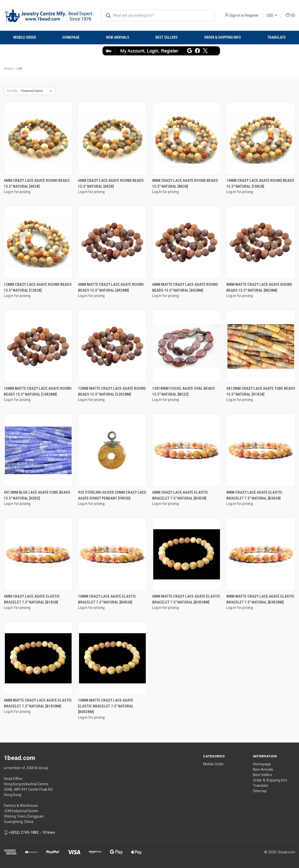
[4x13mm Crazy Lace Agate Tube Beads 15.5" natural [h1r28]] (261, 346)
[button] (150, 51)
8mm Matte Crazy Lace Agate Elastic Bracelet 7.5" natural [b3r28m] (260, 599)
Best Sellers (167, 37)
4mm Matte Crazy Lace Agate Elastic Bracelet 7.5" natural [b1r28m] (38, 703)
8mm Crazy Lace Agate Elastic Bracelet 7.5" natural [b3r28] (254, 495)
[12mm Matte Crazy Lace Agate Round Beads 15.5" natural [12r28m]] (112, 346)
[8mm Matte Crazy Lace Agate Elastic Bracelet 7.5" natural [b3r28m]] (261, 554)
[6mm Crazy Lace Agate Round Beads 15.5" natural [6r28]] (112, 139)
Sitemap (260, 791)
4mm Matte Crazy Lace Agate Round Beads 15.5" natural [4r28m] (111, 287)
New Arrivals (118, 37)
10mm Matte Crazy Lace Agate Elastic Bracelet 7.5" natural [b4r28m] (106, 706)
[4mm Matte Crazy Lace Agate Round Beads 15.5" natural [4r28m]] (112, 242)
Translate (276, 37)
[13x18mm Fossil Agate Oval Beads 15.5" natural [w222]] (187, 346)
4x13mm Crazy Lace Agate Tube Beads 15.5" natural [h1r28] (261, 391)
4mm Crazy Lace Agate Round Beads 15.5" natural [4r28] (37, 183)
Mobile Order (25, 37)
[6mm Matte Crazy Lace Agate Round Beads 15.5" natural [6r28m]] (187, 242)
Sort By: (13, 91)
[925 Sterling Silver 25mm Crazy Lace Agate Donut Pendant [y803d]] (112, 450)
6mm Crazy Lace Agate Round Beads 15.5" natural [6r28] (111, 183)
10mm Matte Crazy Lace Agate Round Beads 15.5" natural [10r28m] (38, 391)
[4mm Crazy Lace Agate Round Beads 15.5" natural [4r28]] (38, 139)
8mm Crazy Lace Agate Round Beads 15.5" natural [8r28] (185, 183)
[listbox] (37, 91)
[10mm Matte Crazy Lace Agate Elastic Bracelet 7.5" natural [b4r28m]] (112, 658)
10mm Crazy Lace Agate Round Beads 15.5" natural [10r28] (260, 183)
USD (272, 15)
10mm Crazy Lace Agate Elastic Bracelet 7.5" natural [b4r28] (107, 599)
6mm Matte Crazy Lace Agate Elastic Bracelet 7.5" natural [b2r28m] (186, 599)
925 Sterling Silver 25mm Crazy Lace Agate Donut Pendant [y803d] (112, 495)
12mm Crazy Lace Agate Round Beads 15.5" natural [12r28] (38, 287)
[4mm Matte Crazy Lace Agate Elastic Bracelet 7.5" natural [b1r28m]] (38, 658)
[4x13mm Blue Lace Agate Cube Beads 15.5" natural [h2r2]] (38, 450)
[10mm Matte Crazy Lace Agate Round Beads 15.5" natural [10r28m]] (38, 346)
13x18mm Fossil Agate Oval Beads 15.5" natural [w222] (184, 391)
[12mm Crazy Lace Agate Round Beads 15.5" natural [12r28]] (38, 242)
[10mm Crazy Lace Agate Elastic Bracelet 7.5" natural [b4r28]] (112, 554)
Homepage (71, 37)
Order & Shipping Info (223, 37)
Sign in (235, 15)
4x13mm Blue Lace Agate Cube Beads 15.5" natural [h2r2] (37, 495)
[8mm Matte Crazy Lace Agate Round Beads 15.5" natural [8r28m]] (261, 242)
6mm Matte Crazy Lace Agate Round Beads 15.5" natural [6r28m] (185, 287)
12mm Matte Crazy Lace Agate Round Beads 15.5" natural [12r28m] (112, 391)
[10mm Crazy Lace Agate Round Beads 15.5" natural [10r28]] (261, 139)
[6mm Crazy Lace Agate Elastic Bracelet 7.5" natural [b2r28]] (187, 450)
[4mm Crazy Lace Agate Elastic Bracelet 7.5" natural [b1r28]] (38, 554)
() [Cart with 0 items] (290, 15)
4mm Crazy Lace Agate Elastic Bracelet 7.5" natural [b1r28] (32, 599)
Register (252, 15)
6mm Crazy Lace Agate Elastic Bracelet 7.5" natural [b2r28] (180, 495)
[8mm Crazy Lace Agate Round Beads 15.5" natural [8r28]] (187, 139)
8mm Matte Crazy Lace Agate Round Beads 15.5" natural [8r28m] (259, 287)
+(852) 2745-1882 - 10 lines (32, 832)
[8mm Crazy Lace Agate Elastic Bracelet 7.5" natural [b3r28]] (261, 450)
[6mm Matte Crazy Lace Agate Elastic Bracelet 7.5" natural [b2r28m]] (187, 554)
